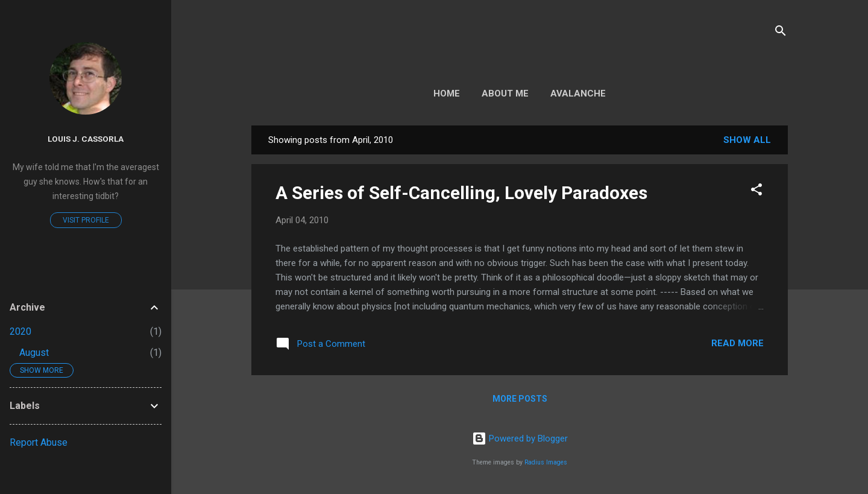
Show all (747, 140)
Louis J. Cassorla (86, 139)
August (34, 353)
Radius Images (546, 462)
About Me (505, 93)
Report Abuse (39, 442)
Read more (737, 343)
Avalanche (578, 93)
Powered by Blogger (520, 439)
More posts (520, 399)
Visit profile (86, 220)
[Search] (781, 33)
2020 (20, 331)
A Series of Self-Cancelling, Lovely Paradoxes (461, 193)
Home (447, 93)
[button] (756, 192)
